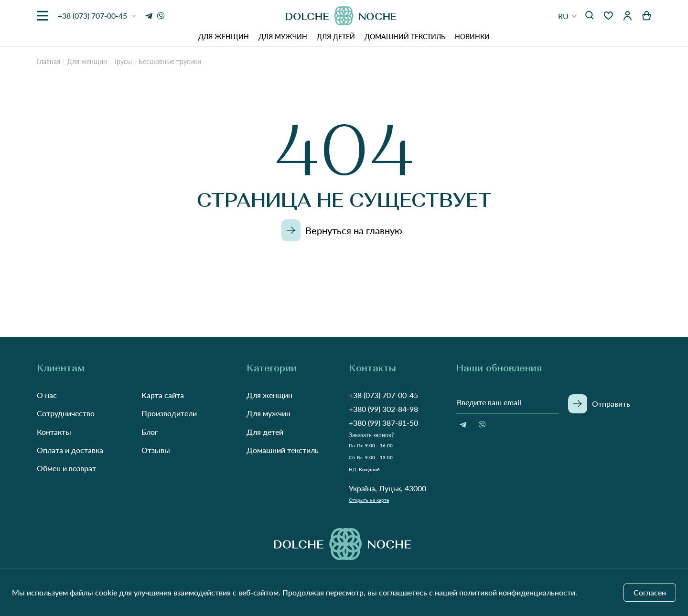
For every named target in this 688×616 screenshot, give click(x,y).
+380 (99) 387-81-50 (383, 423)
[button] (568, 16)
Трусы (123, 61)
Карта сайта (163, 395)
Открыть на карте (369, 500)
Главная (48, 61)
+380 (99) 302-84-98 (383, 409)
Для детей (336, 37)
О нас (47, 395)
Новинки (472, 37)
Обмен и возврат (66, 468)
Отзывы (156, 450)
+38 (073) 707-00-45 (383, 395)
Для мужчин (283, 37)
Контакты (54, 432)
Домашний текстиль (405, 37)
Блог (150, 432)
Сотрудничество (66, 413)
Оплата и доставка (70, 450)
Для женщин (224, 37)
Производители (169, 413)
